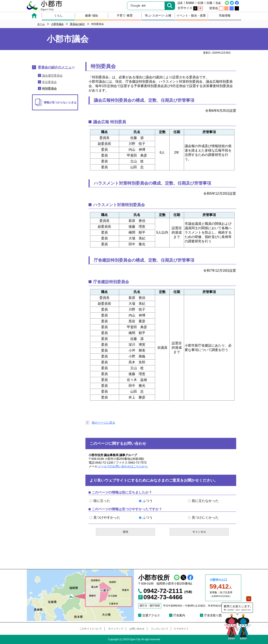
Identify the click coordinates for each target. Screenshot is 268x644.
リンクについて (160, 629)
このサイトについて (91, 629)
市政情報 (225, 15)
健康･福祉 (92, 15)
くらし (58, 15)
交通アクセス (151, 615)
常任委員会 (49, 82)
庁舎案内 (179, 615)
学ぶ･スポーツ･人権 (158, 15)
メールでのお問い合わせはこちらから (123, 466)
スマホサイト (181, 629)
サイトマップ (116, 629)
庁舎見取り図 (213, 615)
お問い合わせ (137, 629)
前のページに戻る (103, 423)
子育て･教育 (125, 15)
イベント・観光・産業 (191, 15)
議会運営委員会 (52, 76)
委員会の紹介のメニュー (56, 67)
